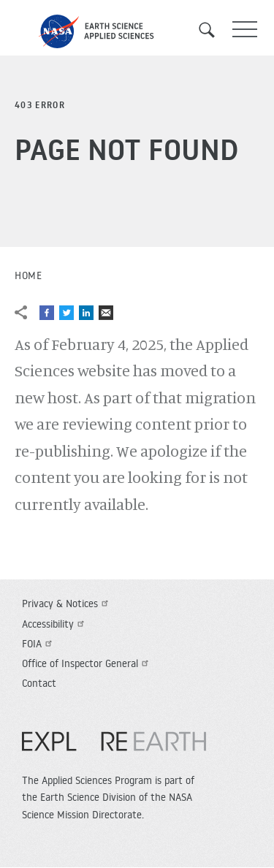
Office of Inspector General (87, 663)
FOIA (39, 644)
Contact (39, 683)
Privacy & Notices (67, 604)
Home (28, 275)
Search (212, 30)
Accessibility (55, 624)
